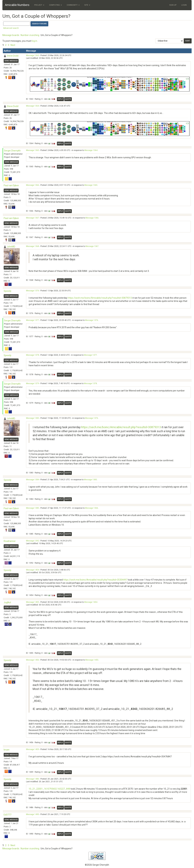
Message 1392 (33, 541)
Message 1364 (33, 106)
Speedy (8, 291)
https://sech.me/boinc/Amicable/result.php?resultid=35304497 (95, 580)
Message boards (11, 35)
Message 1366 (33, 185)
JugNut (7, 602)
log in (34, 41)
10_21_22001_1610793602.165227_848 (49, 789)
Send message (11, 61)
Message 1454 (33, 570)
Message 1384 (33, 480)
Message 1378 (33, 355)
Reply (60, 99)
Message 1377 (33, 320)
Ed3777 (8, 815)
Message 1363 (33, 55)
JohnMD (11, 247)
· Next (12, 45)
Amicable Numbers (17, 5)
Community (73, 5)
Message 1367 (33, 218)
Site (87, 5)
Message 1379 (33, 383)
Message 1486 (33, 779)
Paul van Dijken (11, 185)
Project (39, 5)
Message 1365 (33, 150)
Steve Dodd (13, 56)
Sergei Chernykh (12, 151)
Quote (68, 99)
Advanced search (11, 28)
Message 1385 (33, 508)
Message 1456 (33, 660)
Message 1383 (33, 418)
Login (184, 5)
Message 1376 (33, 291)
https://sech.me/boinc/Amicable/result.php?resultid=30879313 (100, 298)
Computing (55, 5)
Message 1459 (33, 749)
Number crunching (30, 35)
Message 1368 (33, 246)
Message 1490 (33, 814)
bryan (7, 750)
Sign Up (173, 5)
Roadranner (10, 541)
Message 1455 (33, 602)
